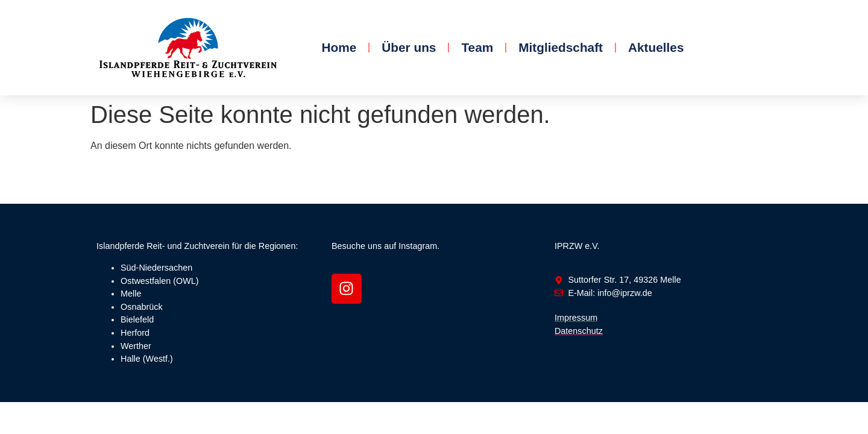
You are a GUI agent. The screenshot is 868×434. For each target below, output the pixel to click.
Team (477, 47)
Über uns (409, 47)
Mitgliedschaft (561, 47)
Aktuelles (656, 47)
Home (339, 47)
